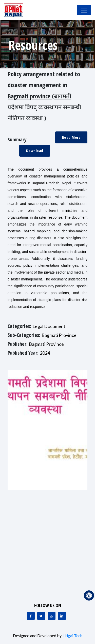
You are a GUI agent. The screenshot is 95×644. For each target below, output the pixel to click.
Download (35, 151)
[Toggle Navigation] (84, 10)
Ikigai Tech (73, 635)
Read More (71, 137)
